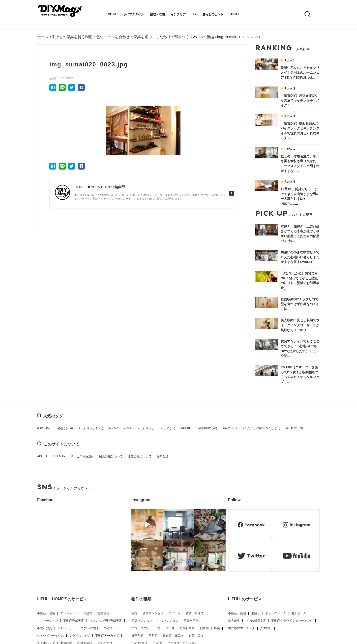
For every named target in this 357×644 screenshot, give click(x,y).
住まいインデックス (51, 568)
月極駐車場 (187, 560)
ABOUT (42, 389)
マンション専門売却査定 (106, 553)
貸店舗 (204, 560)
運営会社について (130, 389)
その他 (158, 575)
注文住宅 (103, 545)
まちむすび (105, 575)
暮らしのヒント (213, 14)
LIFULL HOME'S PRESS (54, 590)
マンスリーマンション (182, 575)
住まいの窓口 (89, 560)
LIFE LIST (44, 583)
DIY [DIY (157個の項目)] (45, 361)
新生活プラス (101, 590)
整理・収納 (157, 14)
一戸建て (86, 545)
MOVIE (112, 14)
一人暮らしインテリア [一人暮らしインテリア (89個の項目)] (148, 361)
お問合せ (150, 389)
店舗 (217, 560)
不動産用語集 (65, 583)
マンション (68, 545)
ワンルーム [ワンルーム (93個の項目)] (114, 361)
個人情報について (104, 389)
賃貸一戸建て (195, 545)
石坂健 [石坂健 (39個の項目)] (274, 361)
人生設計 (266, 560)
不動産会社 (85, 575)
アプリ (42, 597)
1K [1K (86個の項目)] (175, 361)
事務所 (153, 568)
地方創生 (234, 553)
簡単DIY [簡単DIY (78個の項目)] (194, 361)
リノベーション (48, 553)
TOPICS (235, 14)
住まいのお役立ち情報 (94, 583)
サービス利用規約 (77, 389)
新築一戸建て (192, 553)
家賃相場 (66, 575)
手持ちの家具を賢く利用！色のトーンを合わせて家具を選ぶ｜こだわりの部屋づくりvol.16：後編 (133, 37)
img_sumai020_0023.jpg (237, 37)
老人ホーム (299, 545)
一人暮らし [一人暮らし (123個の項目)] (87, 361)
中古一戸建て (140, 560)
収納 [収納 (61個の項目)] (214, 361)
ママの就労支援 (256, 553)
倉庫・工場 (196, 568)
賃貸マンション (153, 545)
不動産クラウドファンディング (292, 553)
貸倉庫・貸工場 (173, 568)
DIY (194, 14)
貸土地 (170, 560)
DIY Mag (81, 590)
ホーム (43, 37)
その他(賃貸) (140, 575)
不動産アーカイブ (107, 568)
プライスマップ (80, 568)
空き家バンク (46, 575)
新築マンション (142, 553)
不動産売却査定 (74, 553)
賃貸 (134, 545)
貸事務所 (137, 568)
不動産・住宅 (46, 545)
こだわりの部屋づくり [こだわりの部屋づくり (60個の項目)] (243, 361)
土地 (157, 560)
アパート (175, 545)
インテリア (178, 14)
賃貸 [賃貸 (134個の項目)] (64, 361)
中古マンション (168, 553)
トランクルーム (276, 545)
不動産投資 (45, 560)
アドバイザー (66, 560)
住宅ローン (111, 560)
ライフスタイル (134, 14)
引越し (256, 545)
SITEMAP (56, 389)
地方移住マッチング (241, 560)
